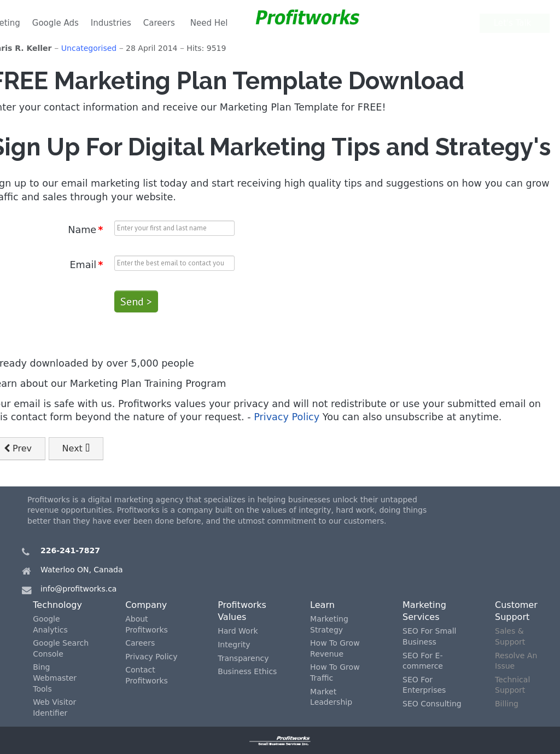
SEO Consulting (432, 704)
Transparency (243, 658)
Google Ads (56, 23)
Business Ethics (247, 671)
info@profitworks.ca (78, 589)
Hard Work (238, 631)
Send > (136, 301)
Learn (322, 605)
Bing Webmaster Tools (55, 678)
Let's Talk (516, 23)
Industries (111, 23)
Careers (159, 23)
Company (146, 605)
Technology (57, 605)
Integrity (234, 645)
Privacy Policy (287, 417)
